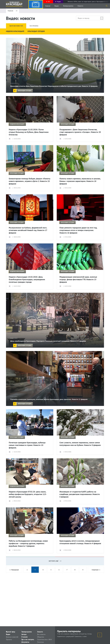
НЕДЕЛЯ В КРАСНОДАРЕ (15, 31)
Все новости (44, 635)
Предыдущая (14, 570)
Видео (57, 6)
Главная (48, 6)
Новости (80, 6)
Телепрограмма (68, 6)
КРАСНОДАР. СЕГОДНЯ (36, 31)
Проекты (11, 641)
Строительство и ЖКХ (47, 641)
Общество (43, 638)
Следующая (96, 570)
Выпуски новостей (15, 638)
